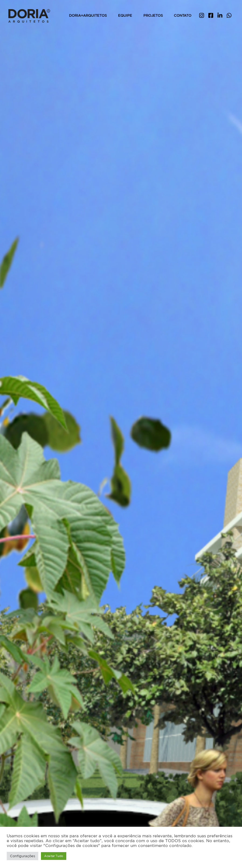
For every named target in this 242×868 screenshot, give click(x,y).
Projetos (153, 15)
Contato (183, 15)
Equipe (125, 15)
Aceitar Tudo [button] (54, 856)
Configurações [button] (23, 856)
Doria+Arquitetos (88, 15)
